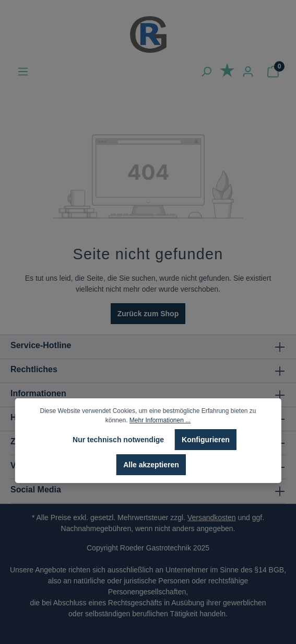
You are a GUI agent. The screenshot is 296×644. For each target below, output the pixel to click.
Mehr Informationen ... (160, 420)
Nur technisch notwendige (118, 440)
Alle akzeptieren (151, 465)
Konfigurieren (206, 440)
